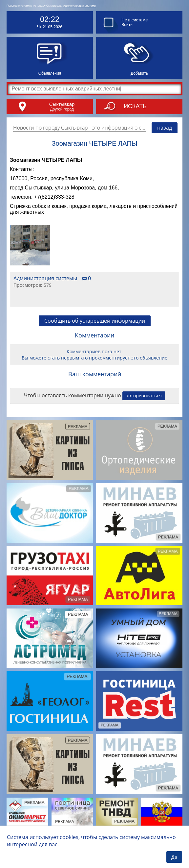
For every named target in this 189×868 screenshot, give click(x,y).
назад (165, 128)
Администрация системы (80, 6)
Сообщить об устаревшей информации (95, 321)
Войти (127, 25)
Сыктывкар (62, 104)
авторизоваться (144, 396)
